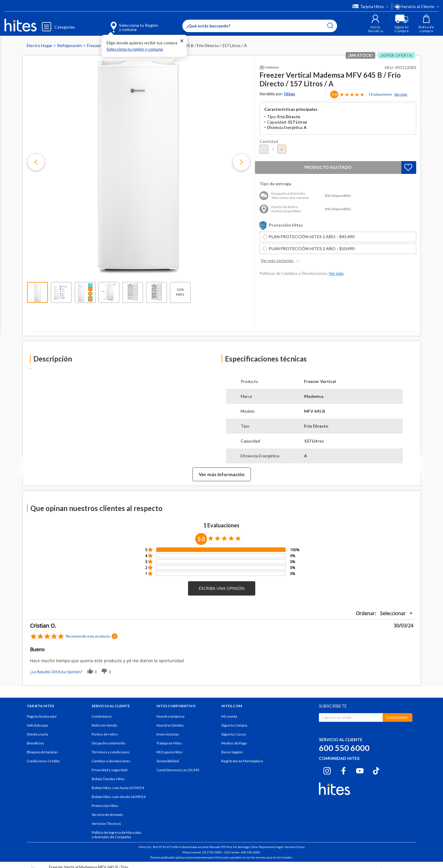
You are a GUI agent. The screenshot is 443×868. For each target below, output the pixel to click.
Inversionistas (168, 734)
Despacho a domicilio (108, 743)
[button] (374, 24)
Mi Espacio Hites (170, 752)
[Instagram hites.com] (327, 770)
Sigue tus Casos (234, 734)
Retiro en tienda (104, 725)
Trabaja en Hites (169, 743)
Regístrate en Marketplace (242, 761)
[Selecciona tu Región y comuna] (125, 24)
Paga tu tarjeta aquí (42, 716)
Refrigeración (70, 45)
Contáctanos (102, 716)
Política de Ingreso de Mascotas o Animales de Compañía (117, 835)
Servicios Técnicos (106, 823)
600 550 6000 (344, 748)
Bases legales (232, 752)
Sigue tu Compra (234, 725)
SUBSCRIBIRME (397, 718)
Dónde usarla (37, 734)
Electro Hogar (40, 45)
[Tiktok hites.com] (376, 770)
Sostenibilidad (168, 761)
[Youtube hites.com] (360, 770)
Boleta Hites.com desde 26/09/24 (119, 797)
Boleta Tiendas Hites (108, 779)
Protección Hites (105, 806)
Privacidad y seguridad (109, 770)
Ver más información (222, 474)
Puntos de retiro (105, 734)
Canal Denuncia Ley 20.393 (178, 770)
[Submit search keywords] (330, 26)
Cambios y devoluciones (111, 761)
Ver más (401, 94)
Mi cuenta (229, 716)
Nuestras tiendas (170, 725)
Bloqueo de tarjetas (42, 752)
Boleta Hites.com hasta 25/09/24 (118, 788)
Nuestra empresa (170, 716)
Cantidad (269, 141)
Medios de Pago (234, 743)
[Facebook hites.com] (343, 770)
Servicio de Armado (107, 815)
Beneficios (35, 743)
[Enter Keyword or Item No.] (259, 26)
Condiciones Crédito (43, 761)
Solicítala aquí (37, 725)
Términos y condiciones (111, 752)
